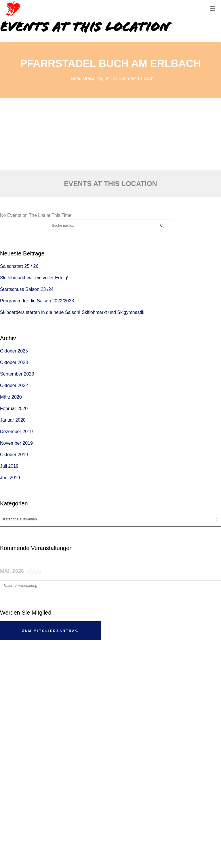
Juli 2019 (9, 466)
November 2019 (16, 443)
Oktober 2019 (14, 455)
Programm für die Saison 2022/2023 (37, 301)
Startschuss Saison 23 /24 (27, 289)
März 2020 (11, 397)
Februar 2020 (14, 409)
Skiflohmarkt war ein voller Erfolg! (34, 278)
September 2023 (17, 374)
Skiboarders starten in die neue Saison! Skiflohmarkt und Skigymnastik (72, 312)
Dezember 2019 (16, 432)
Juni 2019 (10, 478)
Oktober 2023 (14, 362)
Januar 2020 (13, 420)
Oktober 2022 (14, 385)
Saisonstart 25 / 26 (19, 266)
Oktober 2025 (14, 351)
